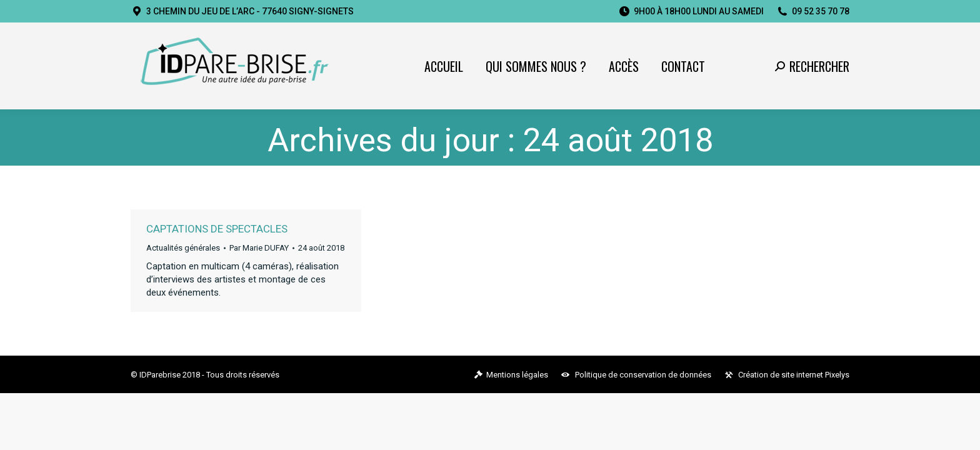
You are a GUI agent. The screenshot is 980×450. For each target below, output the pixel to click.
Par (259, 248)
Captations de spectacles (217, 229)
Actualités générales (183, 248)
